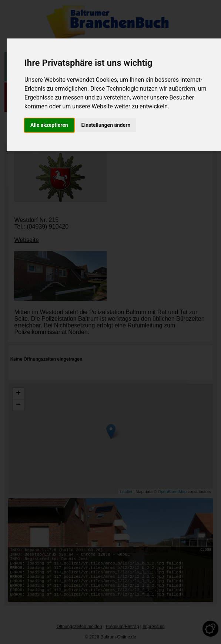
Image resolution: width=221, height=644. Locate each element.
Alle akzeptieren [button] (49, 125)
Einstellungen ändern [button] (106, 125)
